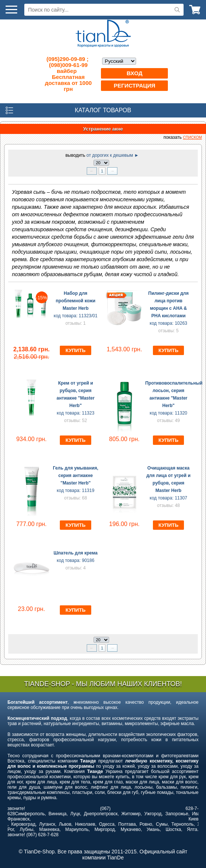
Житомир (131, 814)
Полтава (127, 824)
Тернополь (182, 824)
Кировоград (23, 824)
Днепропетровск (101, 814)
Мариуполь (77, 829)
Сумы (162, 824)
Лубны (27, 829)
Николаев (85, 824)
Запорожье (177, 814)
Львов (65, 824)
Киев (193, 819)
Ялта (192, 829)
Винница (58, 814)
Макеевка (49, 829)
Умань (153, 829)
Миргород (105, 829)
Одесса (107, 824)
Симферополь (30, 814)
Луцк (75, 814)
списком (192, 137)
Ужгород (153, 814)
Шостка (173, 829)
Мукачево (131, 829)
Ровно (146, 824)
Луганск (47, 824)
